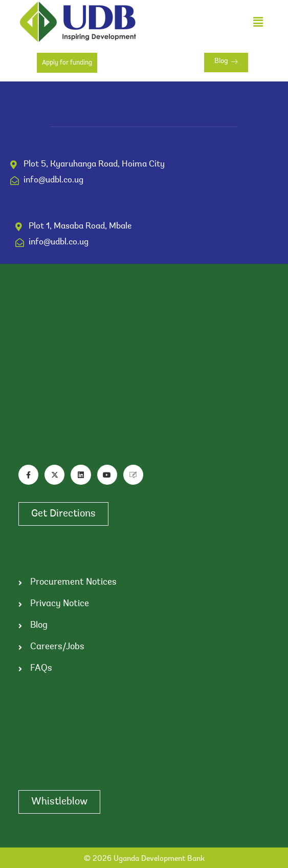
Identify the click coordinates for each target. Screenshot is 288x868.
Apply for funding (67, 63)
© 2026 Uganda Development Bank (144, 859)
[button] (258, 22)
